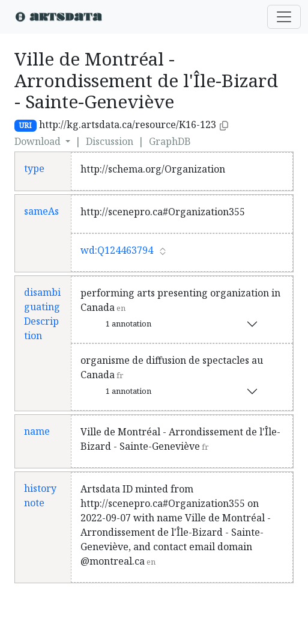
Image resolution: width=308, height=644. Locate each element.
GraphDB (170, 141)
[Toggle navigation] (284, 17)
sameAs (41, 211)
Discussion (110, 141)
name (37, 431)
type (34, 168)
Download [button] (39, 141)
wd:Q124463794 (117, 250)
